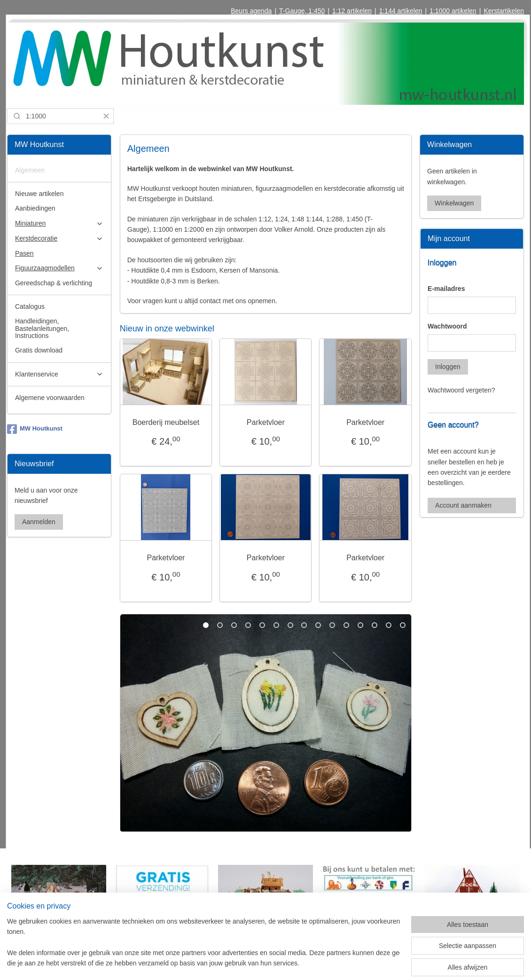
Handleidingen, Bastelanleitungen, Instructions (42, 328)
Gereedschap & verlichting (54, 283)
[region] (203, 943)
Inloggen (448, 367)
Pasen (24, 253)
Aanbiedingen (35, 208)
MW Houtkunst (35, 429)
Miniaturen (59, 223)
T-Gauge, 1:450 (302, 11)
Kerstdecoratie (59, 239)
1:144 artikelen (401, 11)
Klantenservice (59, 374)
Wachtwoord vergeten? (461, 390)
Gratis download (39, 350)
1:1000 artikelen (453, 11)
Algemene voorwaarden (50, 398)
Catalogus (30, 306)
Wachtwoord (447, 326)
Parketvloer (266, 422)
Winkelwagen (454, 203)
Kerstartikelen (504, 11)
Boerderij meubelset (165, 422)
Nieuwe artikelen (39, 194)
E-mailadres (446, 289)
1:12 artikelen (352, 11)
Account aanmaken (463, 505)
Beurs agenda (251, 11)
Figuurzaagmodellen (59, 268)
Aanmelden (39, 522)
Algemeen (30, 170)
